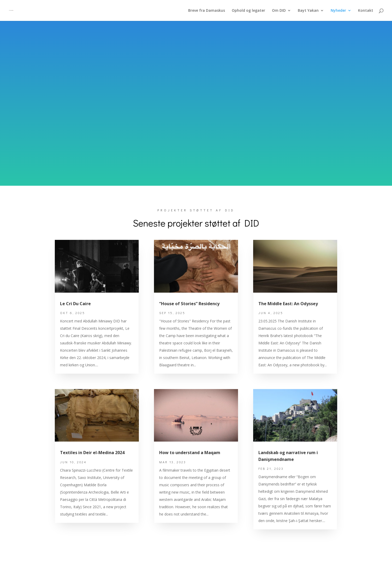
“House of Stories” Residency (189, 304)
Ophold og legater (248, 11)
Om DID (279, 11)
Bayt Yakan (308, 11)
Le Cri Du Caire (75, 304)
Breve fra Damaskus (207, 11)
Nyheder (338, 11)
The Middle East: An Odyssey (288, 304)
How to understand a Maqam (190, 453)
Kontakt (366, 11)
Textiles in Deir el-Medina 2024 (92, 453)
